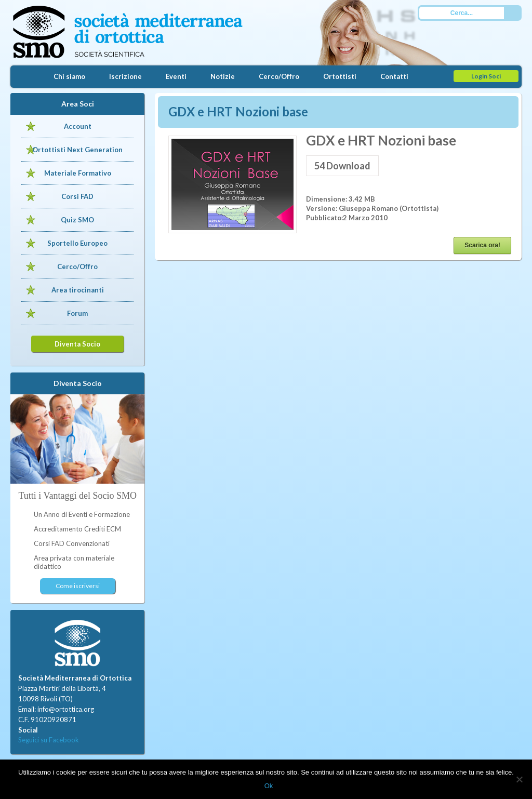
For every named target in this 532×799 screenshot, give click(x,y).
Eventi (176, 76)
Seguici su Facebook (49, 740)
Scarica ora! (482, 245)
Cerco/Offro (279, 76)
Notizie (223, 76)
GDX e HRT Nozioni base (238, 111)
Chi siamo (69, 76)
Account (78, 126)
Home (26, 77)
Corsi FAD (77, 196)
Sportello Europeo (77, 243)
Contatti (394, 76)
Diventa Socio (77, 344)
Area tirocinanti (78, 290)
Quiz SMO (77, 220)
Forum (77, 313)
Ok (269, 786)
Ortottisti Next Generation (77, 150)
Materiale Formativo (78, 173)
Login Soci (486, 76)
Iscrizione (125, 76)
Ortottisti (340, 76)
